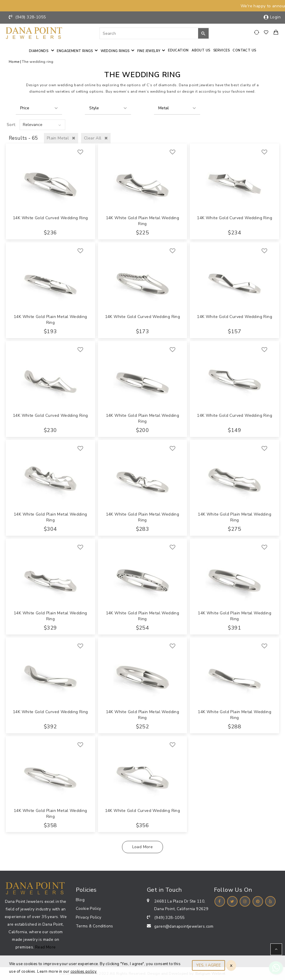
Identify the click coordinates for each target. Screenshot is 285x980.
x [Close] (231, 965)
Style (94, 108)
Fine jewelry (149, 51)
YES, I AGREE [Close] (208, 965)
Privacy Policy (89, 917)
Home (14, 62)
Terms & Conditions (95, 926)
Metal (164, 108)
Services (222, 50)
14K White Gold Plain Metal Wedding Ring (143, 221)
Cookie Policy (89, 909)
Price (25, 108)
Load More (143, 847)
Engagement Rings (75, 51)
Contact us (244, 50)
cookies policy (84, 972)
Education (178, 50)
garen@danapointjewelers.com (184, 926)
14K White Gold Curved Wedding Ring (50, 218)
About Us (201, 50)
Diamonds (39, 51)
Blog (80, 900)
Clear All (96, 138)
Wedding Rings (115, 51)
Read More (46, 947)
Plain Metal (61, 138)
